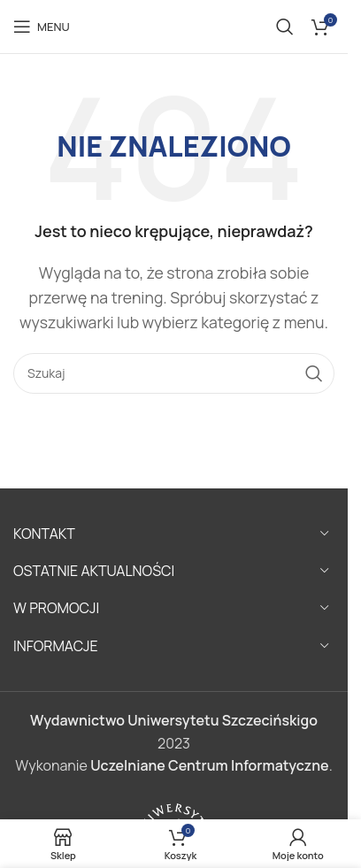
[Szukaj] (285, 27)
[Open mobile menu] (42, 27)
